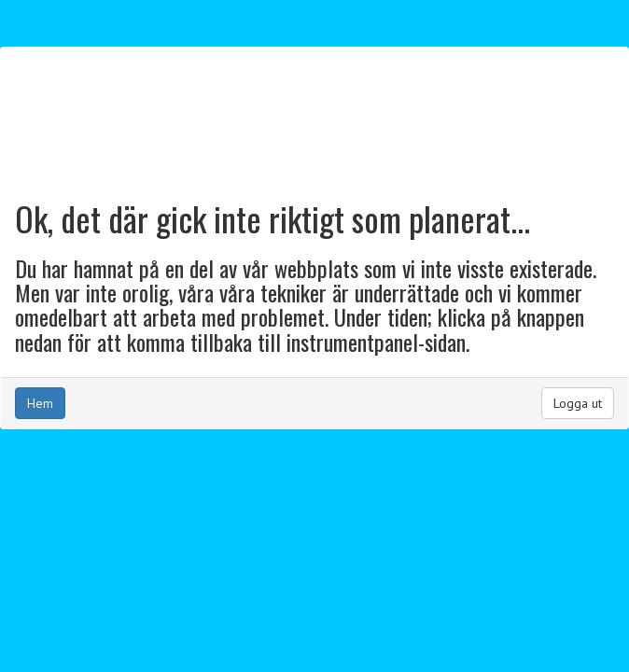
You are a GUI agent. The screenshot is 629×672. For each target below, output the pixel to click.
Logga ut (578, 403)
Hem (40, 403)
